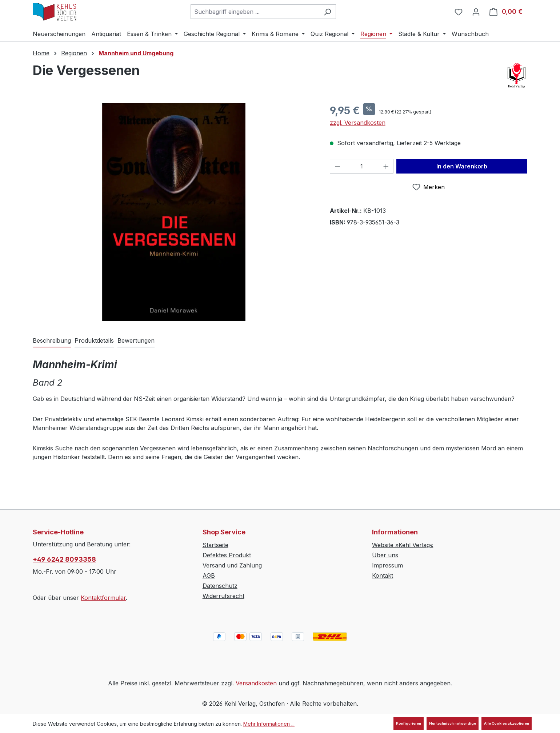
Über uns (385, 555)
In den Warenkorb (462, 166)
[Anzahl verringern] (337, 166)
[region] (174, 212)
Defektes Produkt (227, 555)
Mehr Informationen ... (269, 724)
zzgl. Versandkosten (358, 123)
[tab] (52, 341)
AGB (209, 575)
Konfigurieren (409, 723)
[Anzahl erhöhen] (386, 166)
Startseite (215, 545)
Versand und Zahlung (232, 565)
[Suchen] (327, 12)
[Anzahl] (362, 166)
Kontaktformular (103, 598)
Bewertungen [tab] (136, 340)
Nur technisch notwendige (453, 723)
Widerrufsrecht (223, 596)
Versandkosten (256, 683)
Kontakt (383, 575)
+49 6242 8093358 (64, 559)
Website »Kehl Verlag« (403, 545)
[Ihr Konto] (476, 12)
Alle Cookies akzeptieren (507, 723)
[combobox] (255, 12)
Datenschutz (220, 586)
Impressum (387, 565)
